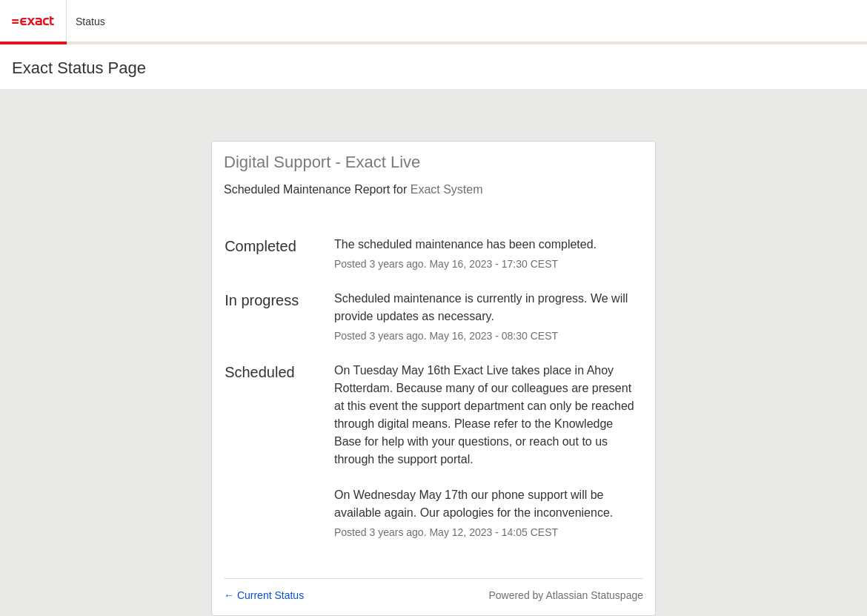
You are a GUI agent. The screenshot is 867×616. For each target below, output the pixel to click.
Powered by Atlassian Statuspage (566, 595)
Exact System (447, 189)
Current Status (264, 595)
